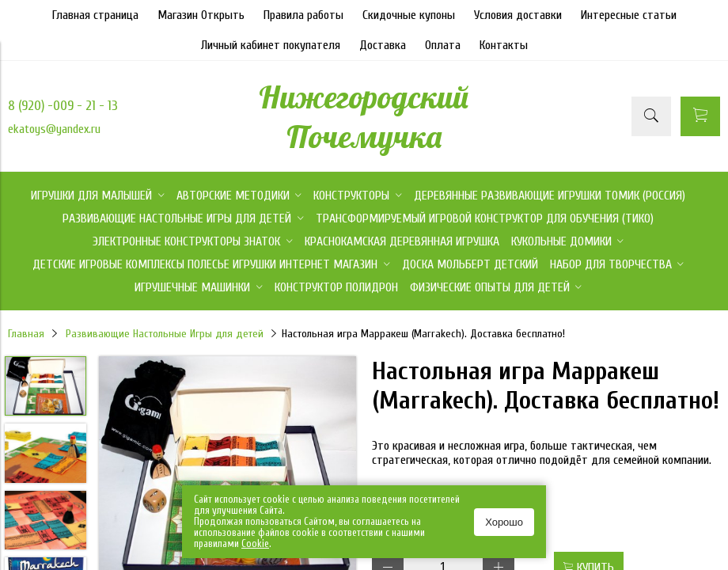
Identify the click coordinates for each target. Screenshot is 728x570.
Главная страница (95, 15)
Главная (26, 334)
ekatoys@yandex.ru (54, 129)
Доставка (383, 45)
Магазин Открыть (201, 15)
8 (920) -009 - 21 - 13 (63, 106)
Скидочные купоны (409, 15)
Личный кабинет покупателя (271, 45)
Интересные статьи (629, 15)
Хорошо (504, 522)
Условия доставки (518, 15)
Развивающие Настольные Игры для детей (165, 334)
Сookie (255, 543)
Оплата (443, 45)
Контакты (504, 45)
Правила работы (303, 15)
